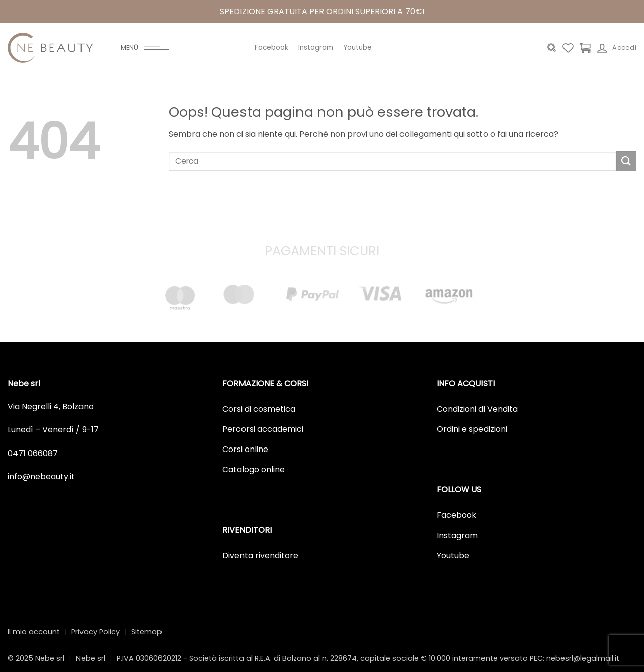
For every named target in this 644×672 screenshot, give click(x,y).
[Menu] (145, 48)
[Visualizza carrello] (585, 48)
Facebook (271, 48)
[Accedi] (617, 48)
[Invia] (626, 161)
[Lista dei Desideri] (568, 48)
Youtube (357, 48)
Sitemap (147, 632)
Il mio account (34, 632)
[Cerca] (552, 48)
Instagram (316, 48)
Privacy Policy (96, 632)
